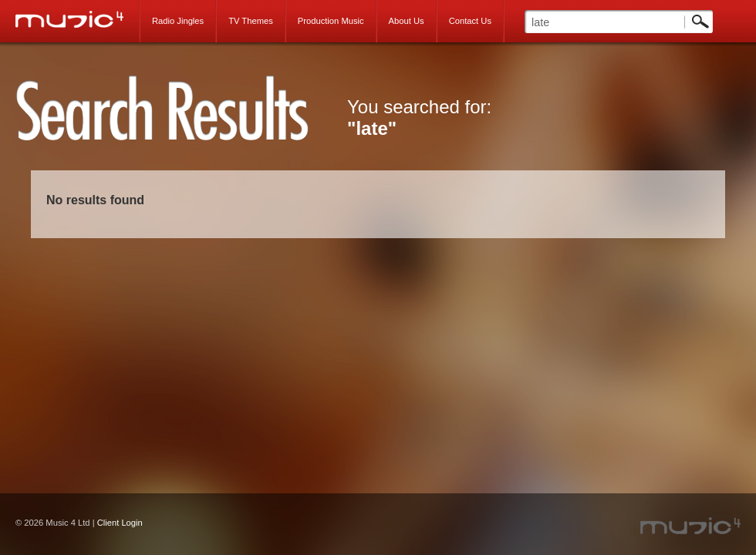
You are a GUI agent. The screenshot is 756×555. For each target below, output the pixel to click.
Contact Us (470, 21)
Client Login (120, 523)
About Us (407, 21)
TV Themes (251, 21)
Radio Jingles (178, 21)
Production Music (331, 21)
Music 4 (78, 19)
